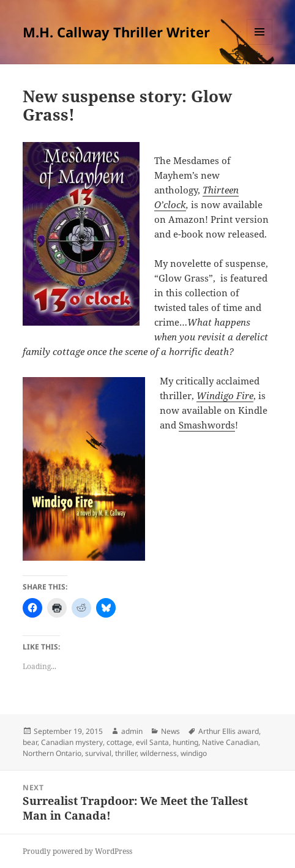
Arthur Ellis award (229, 731)
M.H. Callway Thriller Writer (116, 32)
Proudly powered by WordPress (77, 851)
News (170, 731)
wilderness (159, 753)
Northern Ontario (52, 753)
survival (98, 753)
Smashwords (207, 425)
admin (132, 731)
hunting (185, 742)
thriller (126, 753)
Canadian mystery (72, 742)
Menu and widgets (260, 44)
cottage (119, 742)
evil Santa (152, 742)
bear (30, 742)
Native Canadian (230, 742)
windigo (194, 753)
